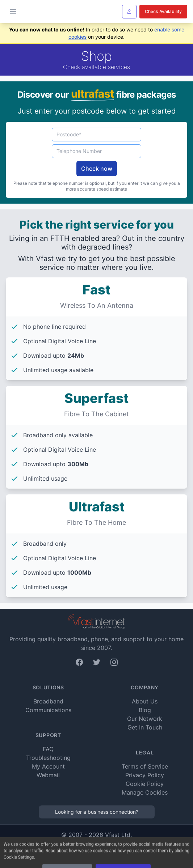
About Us (145, 701)
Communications (48, 710)
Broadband (48, 701)
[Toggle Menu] (13, 12)
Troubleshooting (48, 758)
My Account (48, 766)
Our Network (145, 719)
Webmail (48, 775)
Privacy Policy (145, 775)
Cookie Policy (145, 784)
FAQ (48, 749)
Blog (145, 710)
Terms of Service (145, 766)
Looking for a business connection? (97, 812)
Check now (97, 169)
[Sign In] (129, 12)
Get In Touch (145, 727)
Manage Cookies (145, 792)
